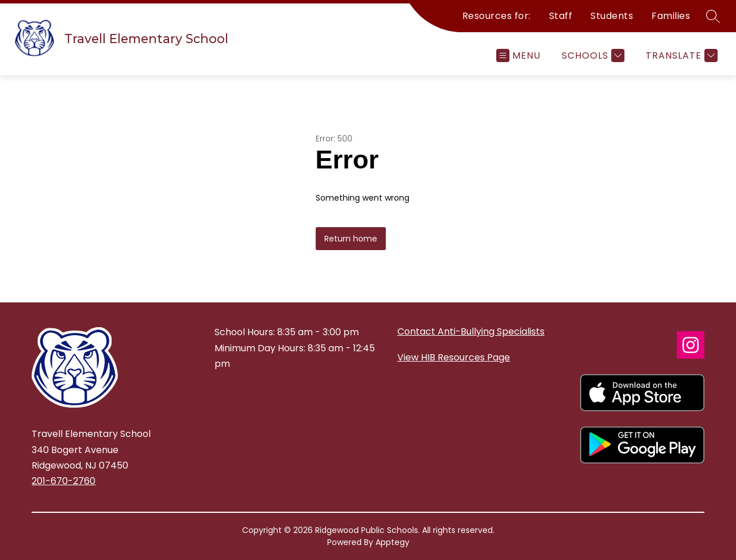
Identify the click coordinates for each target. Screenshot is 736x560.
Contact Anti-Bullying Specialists (471, 331)
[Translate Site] (680, 55)
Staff (561, 16)
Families (671, 16)
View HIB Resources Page (454, 357)
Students (612, 16)
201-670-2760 (64, 481)
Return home (351, 239)
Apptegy (392, 542)
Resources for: (497, 16)
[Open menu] (518, 55)
